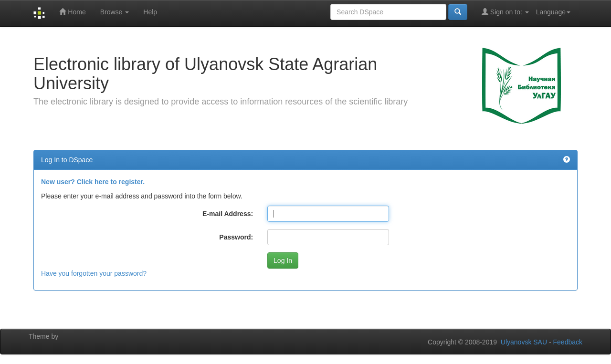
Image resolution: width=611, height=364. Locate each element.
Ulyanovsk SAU (524, 342)
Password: (236, 237)
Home (72, 12)
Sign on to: (505, 12)
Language (553, 12)
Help (150, 12)
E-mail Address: (228, 214)
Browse (115, 12)
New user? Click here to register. (93, 182)
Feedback (568, 342)
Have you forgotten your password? (94, 273)
